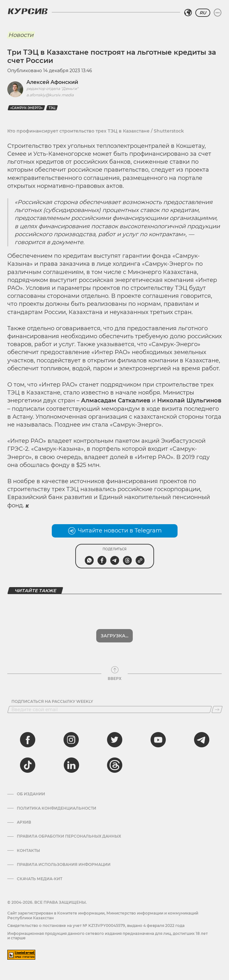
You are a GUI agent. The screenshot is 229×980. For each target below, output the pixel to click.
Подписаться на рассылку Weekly (52, 702)
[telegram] (202, 740)
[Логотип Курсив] (28, 11)
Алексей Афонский (52, 82)
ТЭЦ (52, 108)
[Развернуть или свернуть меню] (218, 13)
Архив (24, 822)
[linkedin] (71, 765)
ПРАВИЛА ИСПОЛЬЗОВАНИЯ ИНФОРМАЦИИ (64, 865)
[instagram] (71, 740)
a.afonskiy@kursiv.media (50, 95)
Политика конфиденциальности (57, 808)
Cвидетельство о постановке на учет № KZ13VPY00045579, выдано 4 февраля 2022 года (96, 925)
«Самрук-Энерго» (26, 108)
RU (203, 13)
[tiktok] (28, 765)
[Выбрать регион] (188, 13)
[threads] (115, 765)
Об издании (31, 794)
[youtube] (158, 740)
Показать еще (115, 636)
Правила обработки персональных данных (69, 836)
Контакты (28, 851)
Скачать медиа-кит (40, 879)
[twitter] (115, 740)
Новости (21, 35)
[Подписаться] (217, 709)
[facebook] (28, 740)
